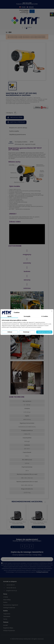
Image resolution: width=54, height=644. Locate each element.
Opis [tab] (11, 142)
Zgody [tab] (9, 316)
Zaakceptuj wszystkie (45, 332)
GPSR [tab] (32, 142)
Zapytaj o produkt (16, 122)
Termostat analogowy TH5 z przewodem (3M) (39, 523)
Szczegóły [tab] (27, 316)
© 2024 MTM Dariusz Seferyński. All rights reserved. (27, 639)
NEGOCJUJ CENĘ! (15, 117)
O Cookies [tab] (45, 316)
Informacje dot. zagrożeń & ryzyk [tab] (25, 144)
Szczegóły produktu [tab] (21, 142)
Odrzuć (10, 332)
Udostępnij (15, 113)
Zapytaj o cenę (18, 525)
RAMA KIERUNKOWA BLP (17, 522)
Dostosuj (27, 332)
